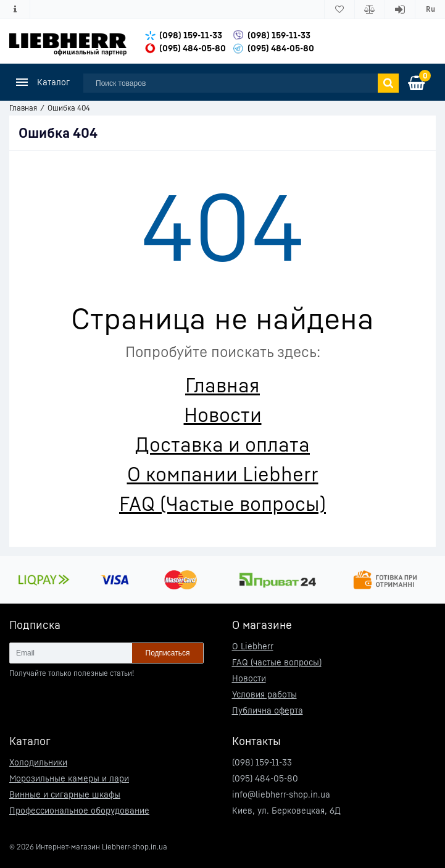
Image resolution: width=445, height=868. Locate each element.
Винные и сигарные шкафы (65, 794)
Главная (222, 385)
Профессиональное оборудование (79, 810)
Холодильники (38, 762)
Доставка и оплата (222, 444)
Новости (223, 415)
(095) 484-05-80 (193, 48)
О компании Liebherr (223, 474)
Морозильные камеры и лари (69, 778)
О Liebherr (253, 646)
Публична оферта (268, 710)
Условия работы (264, 694)
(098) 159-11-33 (191, 35)
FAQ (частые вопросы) (277, 662)
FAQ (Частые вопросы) (222, 504)
